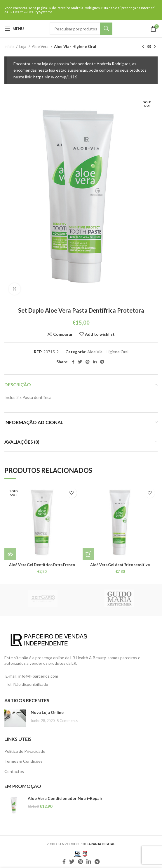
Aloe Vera (41, 46)
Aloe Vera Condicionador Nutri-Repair (65, 798)
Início (9, 46)
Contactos (14, 771)
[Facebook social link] (73, 362)
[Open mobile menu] (14, 29)
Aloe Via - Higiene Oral (75, 46)
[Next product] (155, 47)
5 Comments (67, 721)
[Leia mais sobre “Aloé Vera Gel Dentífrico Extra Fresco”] (10, 554)
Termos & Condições (23, 761)
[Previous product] (143, 47)
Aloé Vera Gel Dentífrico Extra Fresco (42, 565)
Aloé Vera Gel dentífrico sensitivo (120, 565)
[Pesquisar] (81, 29)
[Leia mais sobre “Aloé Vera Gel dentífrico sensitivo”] (88, 554)
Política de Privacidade (25, 751)
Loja (23, 46)
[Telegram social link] (102, 362)
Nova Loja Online (47, 712)
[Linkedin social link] (95, 362)
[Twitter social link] (80, 362)
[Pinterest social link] (88, 362)
